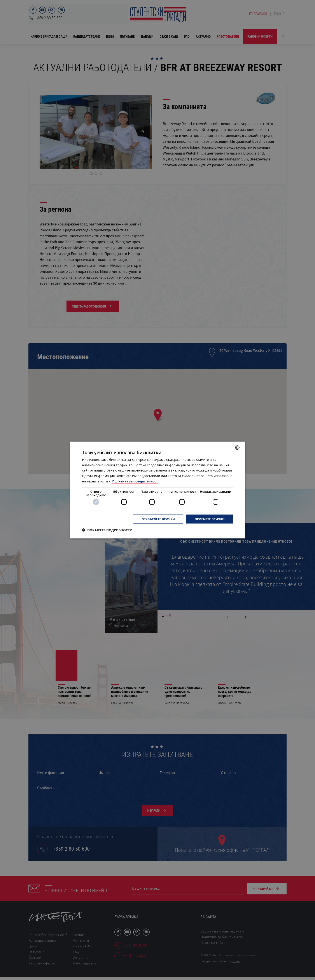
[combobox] (237, 447)
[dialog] (157, 490)
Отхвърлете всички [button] (155, 519)
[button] (107, 530)
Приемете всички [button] (209, 519)
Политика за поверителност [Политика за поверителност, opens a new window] (137, 481)
